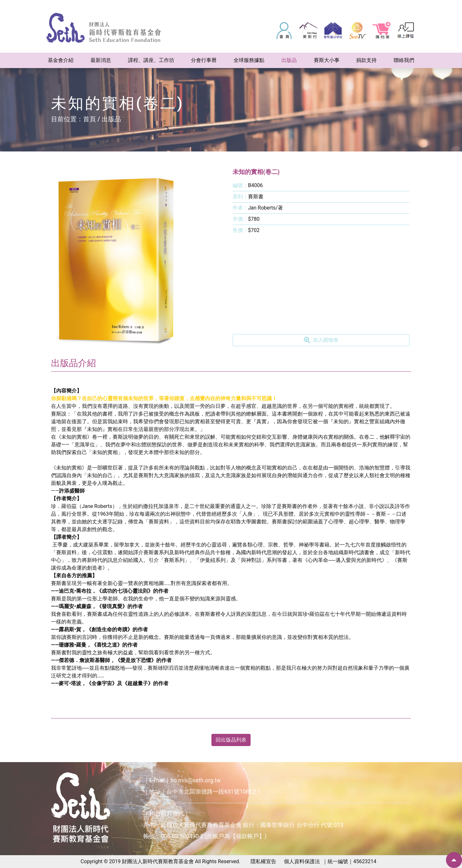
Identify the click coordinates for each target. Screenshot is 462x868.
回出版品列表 (231, 740)
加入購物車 (321, 340)
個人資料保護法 (302, 861)
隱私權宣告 (263, 861)
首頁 (90, 119)
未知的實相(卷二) (256, 172)
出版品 (111, 119)
